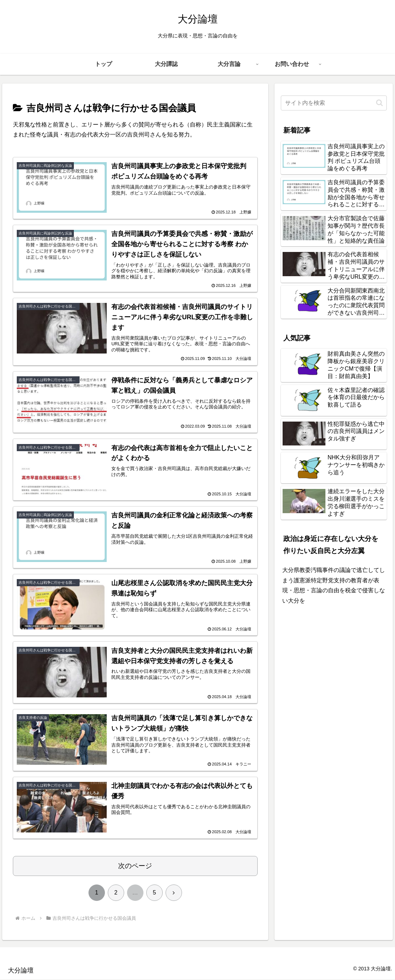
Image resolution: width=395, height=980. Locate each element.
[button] (379, 103)
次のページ (135, 866)
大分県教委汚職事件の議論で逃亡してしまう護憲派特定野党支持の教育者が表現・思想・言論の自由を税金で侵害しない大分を (334, 585)
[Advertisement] (334, 662)
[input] (334, 103)
